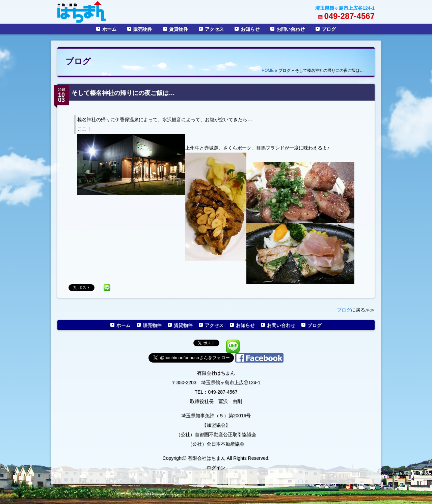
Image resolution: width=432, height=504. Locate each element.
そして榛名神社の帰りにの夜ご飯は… (123, 93)
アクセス (214, 29)
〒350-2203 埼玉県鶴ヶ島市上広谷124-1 (216, 382)
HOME (268, 71)
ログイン (216, 468)
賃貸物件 (179, 29)
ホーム (109, 29)
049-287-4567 (349, 16)
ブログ (329, 29)
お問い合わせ (291, 29)
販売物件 (143, 29)
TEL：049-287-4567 (216, 392)
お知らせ (250, 29)
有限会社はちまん (216, 373)
